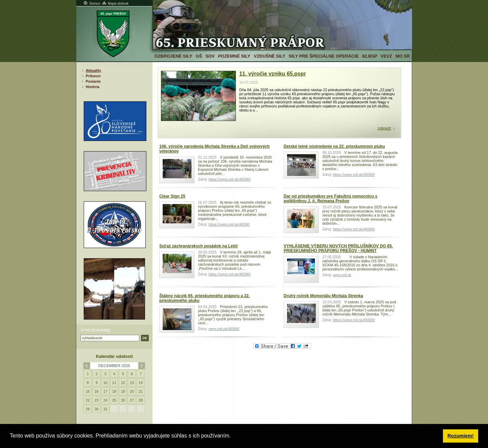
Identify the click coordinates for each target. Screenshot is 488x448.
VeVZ (386, 56)
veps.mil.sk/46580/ (224, 329)
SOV (210, 56)
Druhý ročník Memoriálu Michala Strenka (323, 296)
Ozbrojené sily (174, 56)
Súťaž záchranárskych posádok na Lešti (198, 246)
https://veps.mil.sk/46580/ (229, 179)
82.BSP (370, 56)
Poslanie (93, 81)
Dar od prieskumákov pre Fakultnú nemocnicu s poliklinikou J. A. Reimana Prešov (331, 199)
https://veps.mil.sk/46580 (229, 224)
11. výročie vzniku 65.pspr (273, 74)
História (93, 87)
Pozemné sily (234, 56)
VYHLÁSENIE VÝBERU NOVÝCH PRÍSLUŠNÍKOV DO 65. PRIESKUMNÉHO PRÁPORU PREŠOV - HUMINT (338, 248)
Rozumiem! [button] (461, 436)
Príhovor (93, 76)
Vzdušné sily (270, 56)
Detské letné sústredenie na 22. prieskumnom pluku (334, 146)
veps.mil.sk (342, 275)
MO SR (403, 56)
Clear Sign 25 (172, 196)
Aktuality (94, 70)
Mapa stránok (115, 4)
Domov (91, 4)
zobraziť (384, 128)
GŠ (199, 56)
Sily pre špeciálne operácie (324, 56)
